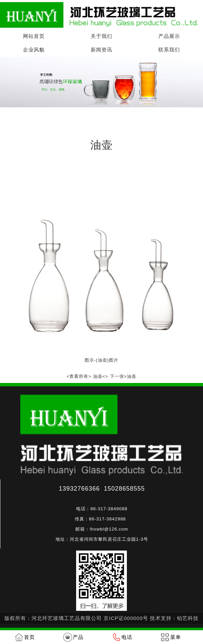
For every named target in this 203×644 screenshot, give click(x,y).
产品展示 (169, 36)
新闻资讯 (101, 50)
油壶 (78, 117)
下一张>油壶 (123, 376)
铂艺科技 (188, 618)
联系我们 (169, 50)
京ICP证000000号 (126, 618)
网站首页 (34, 36)
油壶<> (101, 376)
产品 (78, 637)
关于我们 (101, 36)
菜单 (176, 637)
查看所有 (79, 376)
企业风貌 (34, 50)
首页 (38, 117)
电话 (127, 637)
